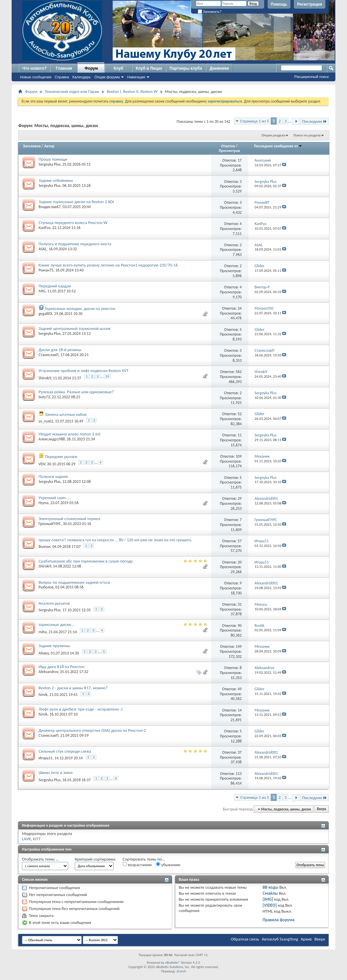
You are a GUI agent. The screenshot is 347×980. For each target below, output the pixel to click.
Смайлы (270, 893)
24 (240, 308)
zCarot (181, 971)
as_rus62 (46, 421)
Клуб (118, 68)
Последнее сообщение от (278, 146)
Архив (306, 939)
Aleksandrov (48, 672)
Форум (91, 68)
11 (240, 435)
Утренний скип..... (55, 498)
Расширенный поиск (311, 77)
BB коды (271, 887)
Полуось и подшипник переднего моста (75, 244)
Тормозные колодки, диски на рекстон (80, 308)
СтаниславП (49, 355)
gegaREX (45, 314)
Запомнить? (210, 12)
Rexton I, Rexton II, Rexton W (132, 91)
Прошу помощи (53, 159)
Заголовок (32, 146)
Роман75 (46, 270)
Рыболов (46, 587)
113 (239, 774)
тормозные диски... (56, 624)
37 (240, 752)
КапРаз (44, 228)
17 (240, 160)
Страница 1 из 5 (255, 121)
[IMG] (268, 899)
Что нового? (34, 68)
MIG (42, 291)
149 (239, 646)
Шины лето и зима (56, 772)
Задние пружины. (55, 646)
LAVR (26, 839)
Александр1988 (52, 439)
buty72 (44, 397)
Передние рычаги (61, 456)
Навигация (136, 77)
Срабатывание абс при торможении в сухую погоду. (86, 561)
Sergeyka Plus (50, 164)
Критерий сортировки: (95, 859)
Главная (64, 68)
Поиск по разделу (307, 135)
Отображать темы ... (40, 859)
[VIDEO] (270, 905)
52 (240, 414)
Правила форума (279, 920)
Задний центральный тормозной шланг (75, 328)
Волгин (45, 547)
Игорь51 (46, 758)
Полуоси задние (53, 476)
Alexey (44, 653)
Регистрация (310, 4)
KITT (37, 839)
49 (240, 689)
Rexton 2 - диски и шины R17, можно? (73, 688)
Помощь (279, 4)
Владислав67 (50, 207)
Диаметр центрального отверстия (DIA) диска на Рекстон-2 (92, 730)
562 (239, 372)
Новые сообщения (36, 77)
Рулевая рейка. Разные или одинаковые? (76, 392)
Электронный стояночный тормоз (69, 519)
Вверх (321, 809)
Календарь (82, 77)
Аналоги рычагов (54, 603)
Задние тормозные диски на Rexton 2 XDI (76, 202)
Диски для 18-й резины (60, 350)
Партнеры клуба (186, 68)
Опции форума (107, 77)
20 (240, 562)
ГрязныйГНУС (50, 524)
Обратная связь (245, 939)
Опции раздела (273, 135)
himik (43, 695)
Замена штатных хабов (66, 414)
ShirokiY (45, 378)
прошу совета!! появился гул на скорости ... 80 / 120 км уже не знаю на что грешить (115, 540)
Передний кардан (55, 286)
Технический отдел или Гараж (72, 91)
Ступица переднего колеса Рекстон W (73, 223)
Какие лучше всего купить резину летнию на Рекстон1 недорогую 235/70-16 (108, 265)
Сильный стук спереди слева (65, 751)
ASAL (43, 249)
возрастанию (137, 865)
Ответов (228, 146)
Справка (62, 77)
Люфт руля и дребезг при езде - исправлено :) (81, 709)
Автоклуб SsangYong (280, 939)
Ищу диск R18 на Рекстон (61, 667)
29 (240, 498)
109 (239, 456)
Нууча (44, 503)
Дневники (219, 68)
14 (240, 710)
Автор (49, 146)
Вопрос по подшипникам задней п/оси (74, 582)
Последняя (315, 121)
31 (240, 604)
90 (240, 626)
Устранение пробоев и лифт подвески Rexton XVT (84, 371)
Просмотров (229, 151)
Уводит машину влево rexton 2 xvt (70, 434)
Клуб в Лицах (149, 68)
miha (43, 632)
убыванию (168, 865)
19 (107, 377)
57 (240, 541)
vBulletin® (173, 963)
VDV (42, 464)
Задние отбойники (56, 180)
